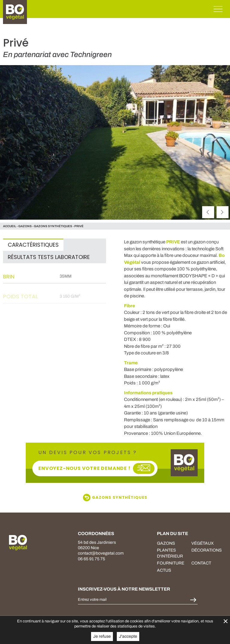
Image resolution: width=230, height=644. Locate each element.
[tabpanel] (55, 308)
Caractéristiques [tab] (33, 245)
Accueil (10, 226)
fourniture (171, 563)
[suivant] (223, 212)
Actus (164, 570)
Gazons (166, 543)
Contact (201, 563)
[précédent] (208, 212)
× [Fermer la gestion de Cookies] (226, 621)
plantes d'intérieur (170, 553)
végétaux (203, 543)
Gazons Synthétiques (53, 226)
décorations (206, 550)
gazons (25, 226)
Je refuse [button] (102, 636)
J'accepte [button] (128, 636)
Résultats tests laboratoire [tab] (49, 257)
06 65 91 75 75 (91, 559)
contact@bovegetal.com (101, 553)
